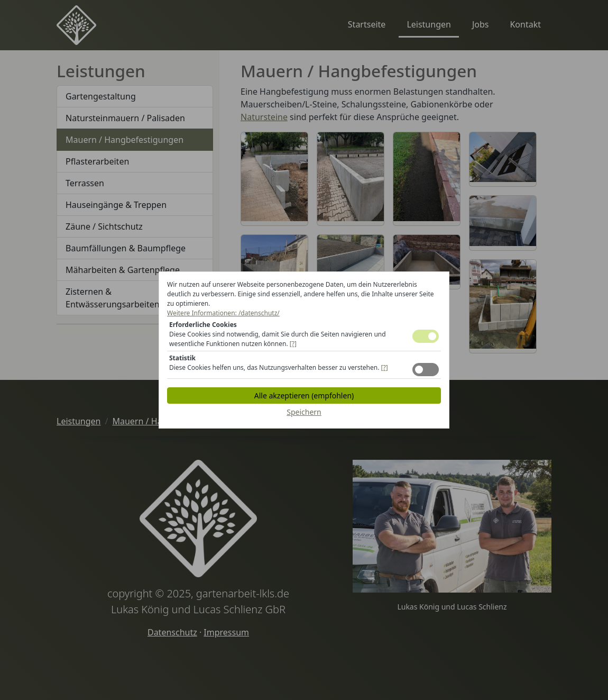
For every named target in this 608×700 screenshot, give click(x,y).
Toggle (426, 336)
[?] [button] (293, 344)
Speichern (304, 412)
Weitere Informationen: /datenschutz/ (223, 313)
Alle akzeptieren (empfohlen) (304, 396)
